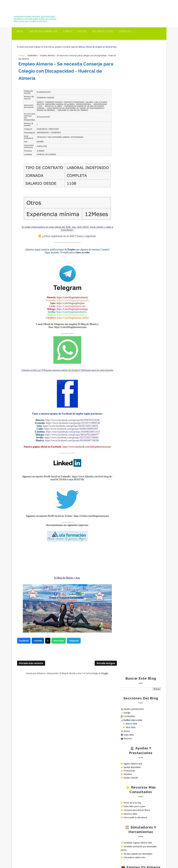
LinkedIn (38, 646)
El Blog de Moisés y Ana (31, 9)
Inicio (20, 31)
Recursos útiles (103, 31)
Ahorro (127, 100)
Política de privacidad (130, 284)
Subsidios (128, 143)
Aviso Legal (126, 289)
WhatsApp (59, 646)
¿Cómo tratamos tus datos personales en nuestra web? (140, 293)
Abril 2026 (131, 96)
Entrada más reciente (31, 669)
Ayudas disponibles (132, 136)
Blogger (102, 679)
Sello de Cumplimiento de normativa (137, 296)
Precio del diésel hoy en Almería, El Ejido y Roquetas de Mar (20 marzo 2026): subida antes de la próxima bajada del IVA (39, 703)
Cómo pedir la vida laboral (135, 186)
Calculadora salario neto (135, 226)
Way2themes (120, 859)
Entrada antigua (100, 669)
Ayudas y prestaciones (134, 78)
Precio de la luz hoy (132, 171)
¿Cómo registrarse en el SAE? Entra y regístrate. (66, 239)
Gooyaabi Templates (153, 859)
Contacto (125, 31)
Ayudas (82, 31)
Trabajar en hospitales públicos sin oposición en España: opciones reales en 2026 (39, 837)
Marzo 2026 (131, 92)
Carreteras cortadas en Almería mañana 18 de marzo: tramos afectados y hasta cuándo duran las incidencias (39, 732)
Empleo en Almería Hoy (43, 31)
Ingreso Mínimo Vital (133, 132)
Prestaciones (129, 139)
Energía (127, 81)
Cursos (68, 31)
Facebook (24, 646)
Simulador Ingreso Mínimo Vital (138, 211)
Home (22, 58)
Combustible (129, 85)
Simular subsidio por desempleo (138, 222)
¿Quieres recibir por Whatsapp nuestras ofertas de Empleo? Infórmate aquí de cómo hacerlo (65, 374)
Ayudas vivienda (131, 146)
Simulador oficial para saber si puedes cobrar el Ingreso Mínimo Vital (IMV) (47, 719)
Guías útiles (129, 103)
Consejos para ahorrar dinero (137, 179)
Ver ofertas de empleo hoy (136, 258)
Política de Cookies (129, 287)
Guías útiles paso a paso (135, 175)
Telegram (74, 646)
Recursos (128, 107)
